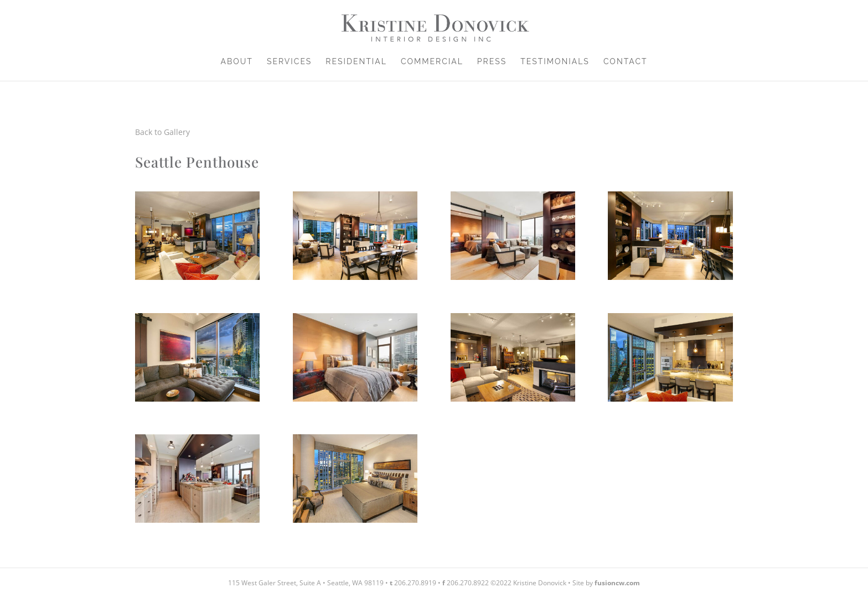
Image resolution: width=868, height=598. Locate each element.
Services (289, 62)
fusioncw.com (617, 583)
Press (492, 62)
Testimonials (555, 62)
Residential (356, 62)
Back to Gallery (162, 132)
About (236, 62)
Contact (626, 62)
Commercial (432, 62)
